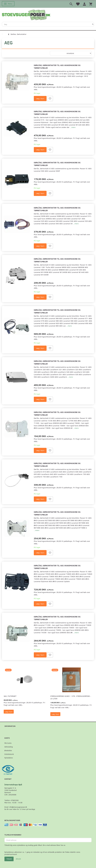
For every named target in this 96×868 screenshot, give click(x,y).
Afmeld (18, 859)
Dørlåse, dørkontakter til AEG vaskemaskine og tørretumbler (57, 66)
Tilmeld (9, 859)
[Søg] (93, 24)
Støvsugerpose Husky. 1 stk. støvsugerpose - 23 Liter (71, 697)
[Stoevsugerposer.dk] (26, 15)
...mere (73, 127)
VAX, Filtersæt (10, 696)
